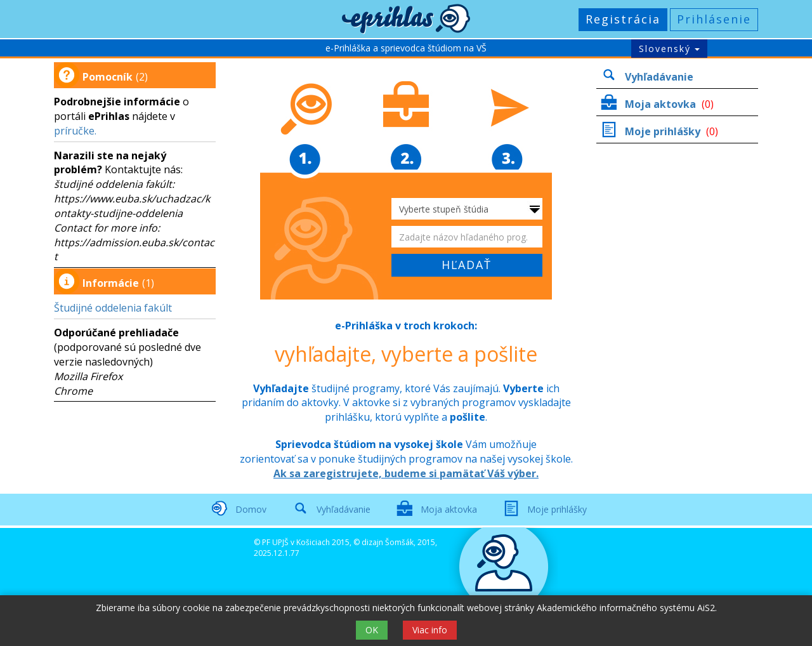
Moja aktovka (662, 104)
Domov (251, 509)
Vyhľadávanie (659, 77)
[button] (406, 19)
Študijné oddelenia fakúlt (113, 308)
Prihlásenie (714, 19)
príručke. (75, 131)
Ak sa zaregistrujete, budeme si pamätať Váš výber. (406, 473)
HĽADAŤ (467, 265)
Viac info (430, 630)
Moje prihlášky (664, 131)
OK (372, 630)
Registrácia (623, 19)
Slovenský (669, 49)
